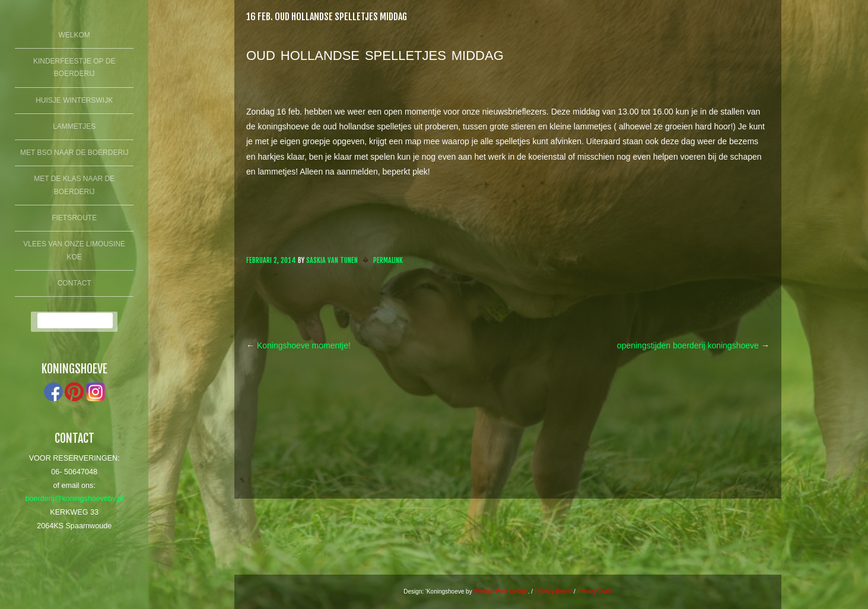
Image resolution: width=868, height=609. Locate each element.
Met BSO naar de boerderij (74, 153)
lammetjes (74, 126)
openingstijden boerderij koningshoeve (693, 345)
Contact (74, 283)
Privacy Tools (595, 591)
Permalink (388, 260)
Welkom (74, 35)
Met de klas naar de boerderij (74, 185)
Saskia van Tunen (332, 260)
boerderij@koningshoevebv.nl (74, 499)
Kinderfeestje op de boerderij (74, 68)
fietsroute (74, 218)
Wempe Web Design (500, 591)
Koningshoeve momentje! (298, 345)
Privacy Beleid (553, 591)
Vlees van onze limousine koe (74, 250)
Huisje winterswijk (74, 100)
